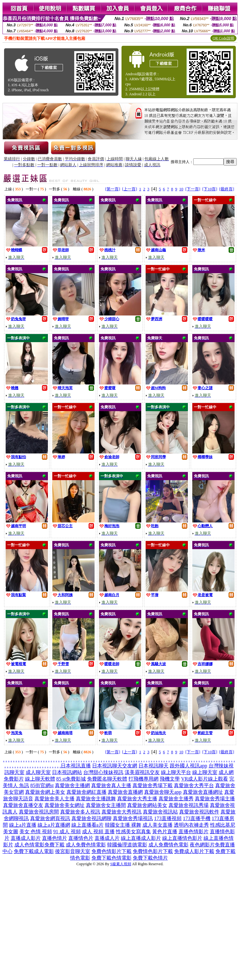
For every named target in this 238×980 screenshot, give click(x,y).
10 (181, 189)
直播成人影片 (26, 838)
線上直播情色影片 (182, 838)
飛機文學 (170, 779)
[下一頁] (193, 189)
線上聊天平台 (176, 772)
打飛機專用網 (143, 779)
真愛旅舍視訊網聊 (91, 818)
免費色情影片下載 (111, 851)
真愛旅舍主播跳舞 (96, 799)
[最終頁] (227, 189)
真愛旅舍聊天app (163, 792)
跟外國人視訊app (188, 766)
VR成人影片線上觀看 (204, 779)
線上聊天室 (205, 772)
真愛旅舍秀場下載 (153, 785)
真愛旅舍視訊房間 (39, 812)
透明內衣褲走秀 (191, 825)
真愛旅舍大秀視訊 (122, 812)
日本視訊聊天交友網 (115, 766)
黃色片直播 (165, 832)
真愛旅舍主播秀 (176, 799)
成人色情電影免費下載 (39, 845)
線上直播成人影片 (141, 838)
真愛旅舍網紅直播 (86, 792)
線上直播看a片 (88, 825)
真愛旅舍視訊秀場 (189, 805)
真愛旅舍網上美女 (45, 792)
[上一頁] (130, 189)
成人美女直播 (158, 825)
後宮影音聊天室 (73, 851)
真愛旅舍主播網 (72, 785)
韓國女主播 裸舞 (123, 825)
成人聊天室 (38, 772)
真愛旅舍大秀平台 (194, 785)
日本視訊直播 (76, 766)
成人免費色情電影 (86, 845)
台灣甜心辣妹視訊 (103, 772)
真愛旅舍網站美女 (147, 805)
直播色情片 (54, 838)
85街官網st (42, 785)
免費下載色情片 (150, 858)
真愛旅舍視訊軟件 (199, 812)
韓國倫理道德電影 (127, 845)
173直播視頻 (168, 818)
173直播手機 (197, 818)
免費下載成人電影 (34, 851)
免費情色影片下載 (153, 851)
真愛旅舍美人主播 (54, 799)
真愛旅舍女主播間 (106, 805)
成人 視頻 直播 (98, 832)
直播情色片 (81, 838)
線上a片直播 (23, 825)
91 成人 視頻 (67, 832)
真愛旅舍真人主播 (111, 785)
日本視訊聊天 (153, 766)
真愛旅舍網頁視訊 (50, 818)
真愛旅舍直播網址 (203, 792)
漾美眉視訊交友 (142, 772)
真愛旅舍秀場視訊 (133, 818)
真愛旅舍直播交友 (23, 805)
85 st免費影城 (71, 779)
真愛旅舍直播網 (125, 792)
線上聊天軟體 (40, 779)
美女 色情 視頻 (36, 832)
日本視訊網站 (67, 772)
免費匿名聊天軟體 (107, 779)
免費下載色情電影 (111, 858)
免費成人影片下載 (194, 851)
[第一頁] (113, 189)
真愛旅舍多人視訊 (80, 812)
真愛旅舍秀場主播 (215, 799)
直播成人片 (107, 838)
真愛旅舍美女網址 (65, 805)
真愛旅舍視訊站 (160, 812)
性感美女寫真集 (133, 832)
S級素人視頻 (121, 864)
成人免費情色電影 (168, 845)
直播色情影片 (194, 832)
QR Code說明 (223, 38)
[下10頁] (210, 189)
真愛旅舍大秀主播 (137, 799)
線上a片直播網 (54, 825)
